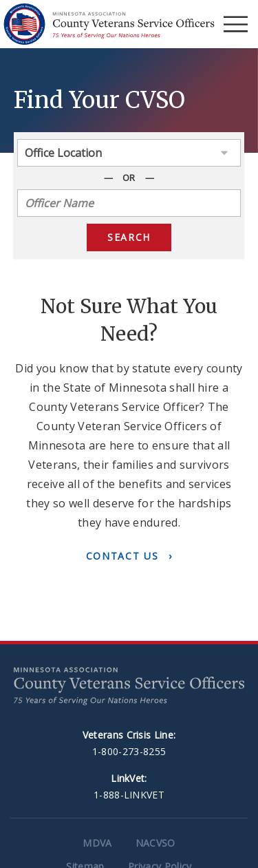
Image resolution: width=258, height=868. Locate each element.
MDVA (97, 843)
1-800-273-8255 (129, 751)
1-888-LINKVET (129, 795)
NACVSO (155, 843)
